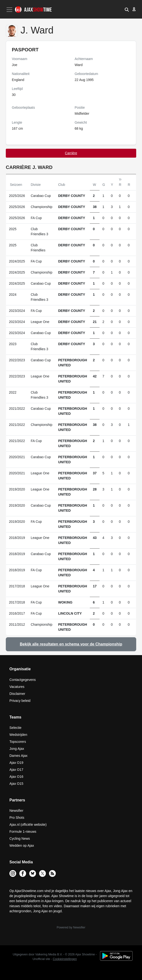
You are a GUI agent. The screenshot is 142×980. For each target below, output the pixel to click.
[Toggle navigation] (10, 10)
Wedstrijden (18, 735)
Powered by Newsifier (71, 927)
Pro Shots (17, 818)
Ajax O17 (16, 770)
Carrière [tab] (71, 153)
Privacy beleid (20, 701)
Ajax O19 (16, 763)
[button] (127, 9)
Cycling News (20, 839)
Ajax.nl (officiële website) (28, 825)
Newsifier (16, 811)
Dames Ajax (18, 756)
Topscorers (18, 742)
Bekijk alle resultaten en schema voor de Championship (71, 644)
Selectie (15, 728)
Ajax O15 (16, 784)
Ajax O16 (16, 777)
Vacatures (17, 687)
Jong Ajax (17, 749)
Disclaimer (17, 694)
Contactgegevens (23, 680)
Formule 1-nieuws (23, 832)
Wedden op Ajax (22, 846)
